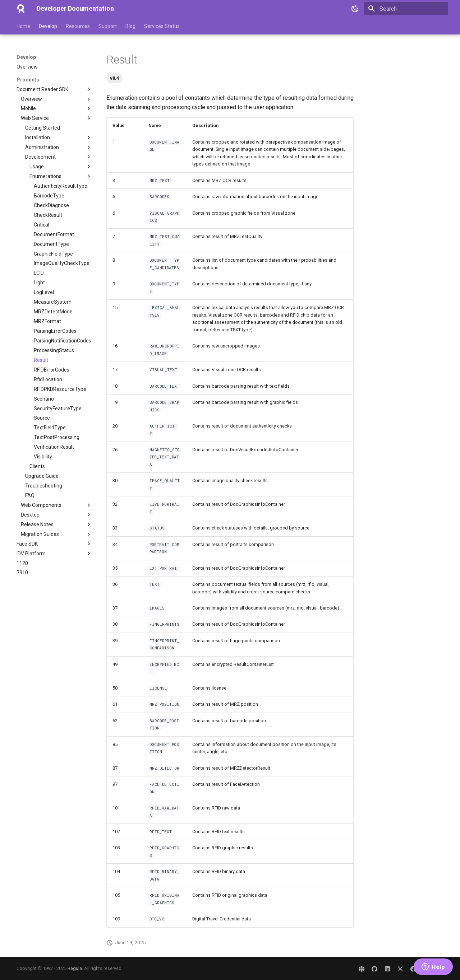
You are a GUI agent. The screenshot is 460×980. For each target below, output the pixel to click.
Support (108, 26)
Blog (130, 26)
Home (23, 26)
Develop (48, 26)
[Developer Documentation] (21, 9)
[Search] (406, 9)
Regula (75, 968)
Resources (78, 26)
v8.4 (114, 78)
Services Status (162, 26)
